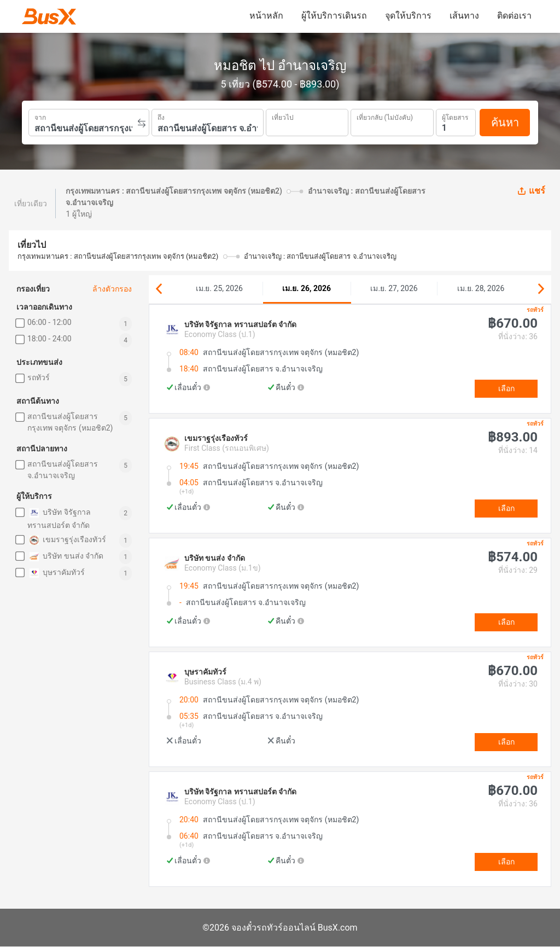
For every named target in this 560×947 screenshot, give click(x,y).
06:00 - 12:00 (49, 322)
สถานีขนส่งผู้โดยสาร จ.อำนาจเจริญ (63, 470)
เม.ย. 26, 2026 (307, 288)
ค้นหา (505, 123)
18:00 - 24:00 (49, 339)
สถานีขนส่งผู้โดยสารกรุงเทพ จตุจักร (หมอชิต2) (70, 422)
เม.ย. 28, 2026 (481, 288)
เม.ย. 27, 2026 (394, 288)
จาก (40, 117)
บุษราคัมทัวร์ (56, 573)
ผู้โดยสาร (455, 116)
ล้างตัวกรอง (112, 289)
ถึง (161, 117)
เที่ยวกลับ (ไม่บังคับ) (385, 116)
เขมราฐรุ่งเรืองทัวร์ (67, 540)
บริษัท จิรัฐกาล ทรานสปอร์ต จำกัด (59, 518)
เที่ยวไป (283, 117)
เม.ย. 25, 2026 (219, 288)
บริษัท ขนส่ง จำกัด (65, 557)
